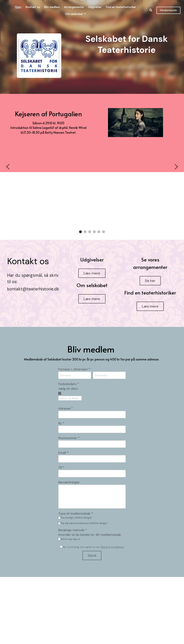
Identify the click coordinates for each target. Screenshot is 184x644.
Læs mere (92, 268)
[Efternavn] (109, 370)
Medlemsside (168, 10)
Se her (150, 275)
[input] (92, 409)
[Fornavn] (75, 370)
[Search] (151, 10)
